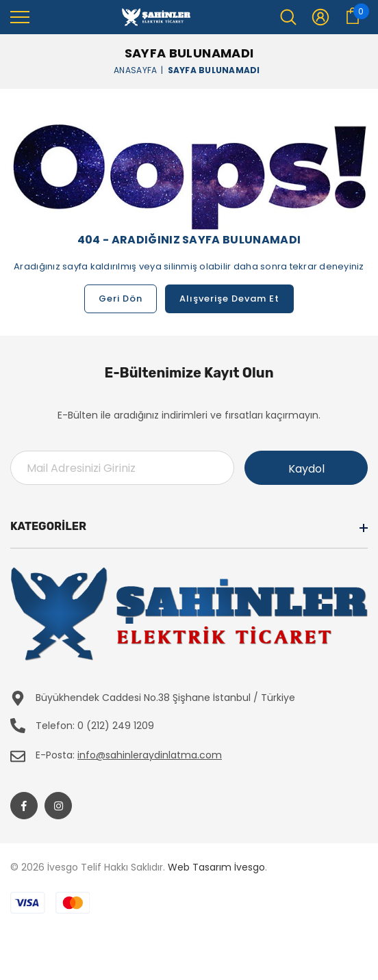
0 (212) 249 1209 (116, 726)
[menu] (20, 16)
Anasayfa (135, 69)
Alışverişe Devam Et (229, 299)
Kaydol (306, 469)
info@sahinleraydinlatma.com (150, 755)
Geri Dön (121, 299)
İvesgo (250, 867)
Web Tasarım (200, 867)
